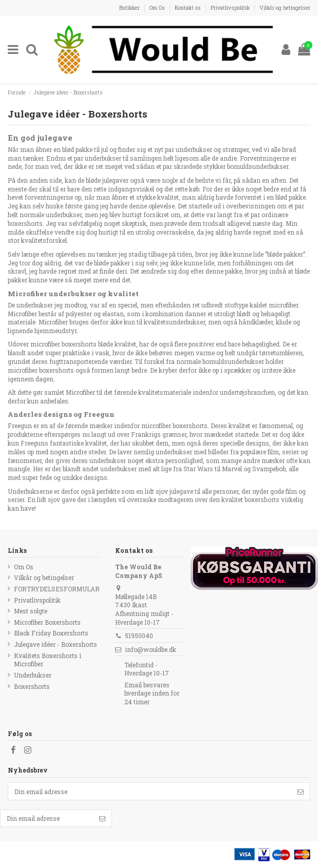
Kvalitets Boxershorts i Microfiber (48, 660)
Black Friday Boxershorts (51, 633)
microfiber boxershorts (174, 426)
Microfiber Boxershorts (47, 622)
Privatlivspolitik (231, 8)
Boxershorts (32, 686)
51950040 (139, 635)
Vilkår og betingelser (285, 8)
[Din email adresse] (150, 791)
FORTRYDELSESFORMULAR (57, 589)
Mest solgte (31, 611)
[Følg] (301, 791)
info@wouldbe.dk (151, 649)
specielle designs (245, 443)
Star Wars (198, 469)
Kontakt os (189, 8)
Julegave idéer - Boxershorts (55, 644)
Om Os (158, 8)
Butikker (130, 8)
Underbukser (33, 675)
